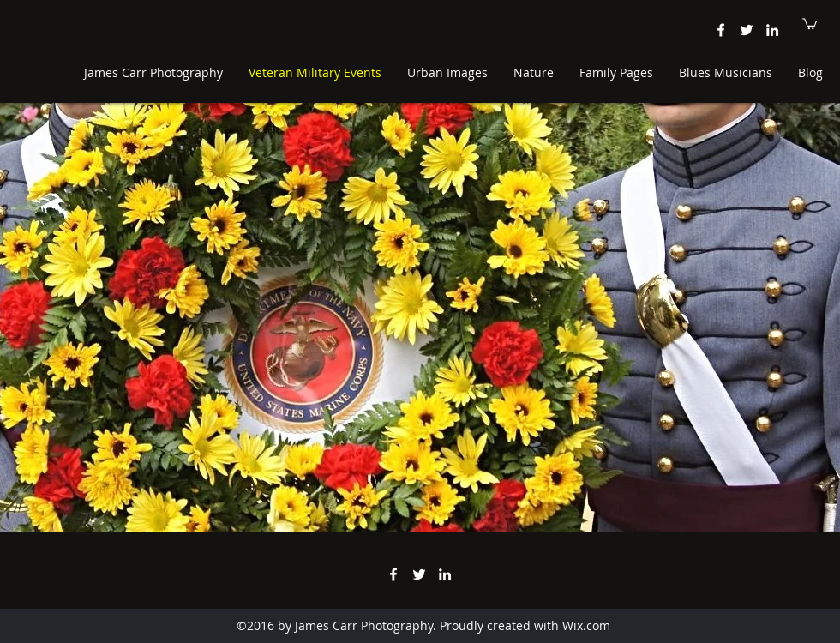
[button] (810, 23)
